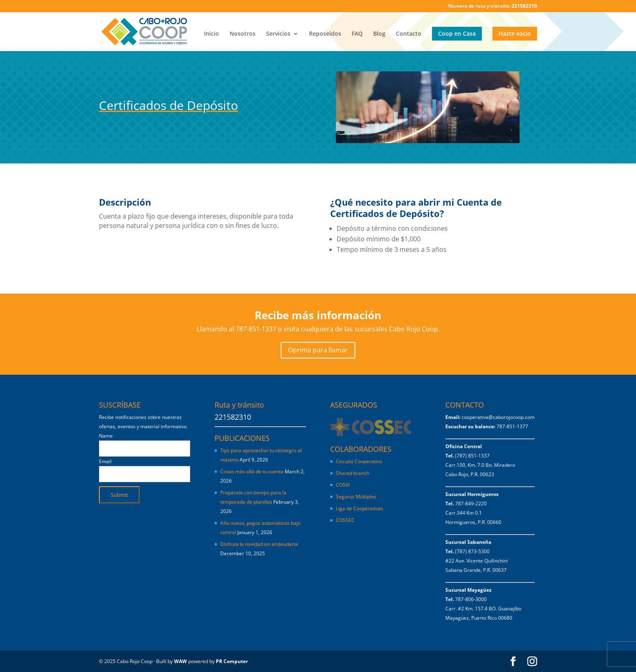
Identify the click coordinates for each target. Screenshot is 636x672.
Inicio (212, 34)
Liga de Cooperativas (360, 508)
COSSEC (345, 520)
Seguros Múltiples (357, 497)
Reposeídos (325, 34)
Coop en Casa (457, 33)
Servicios (278, 34)
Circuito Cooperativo (359, 461)
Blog (379, 34)
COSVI (343, 485)
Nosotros (243, 34)
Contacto (409, 34)
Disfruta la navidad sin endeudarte (259, 544)
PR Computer (232, 661)
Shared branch (352, 473)
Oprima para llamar (318, 350)
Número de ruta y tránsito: (493, 6)
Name (106, 436)
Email (105, 461)
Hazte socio (515, 33)
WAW (180, 661)
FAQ (357, 34)
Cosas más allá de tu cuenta (252, 471)
